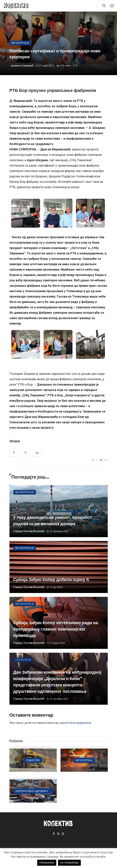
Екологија (23, 660)
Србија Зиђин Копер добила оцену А (51, 580)
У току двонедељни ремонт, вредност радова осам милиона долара (53, 521)
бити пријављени (80, 723)
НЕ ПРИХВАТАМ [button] (69, 863)
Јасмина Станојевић (22, 66)
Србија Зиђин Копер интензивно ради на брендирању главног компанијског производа (56, 629)
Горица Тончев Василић (29, 531)
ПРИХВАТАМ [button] (47, 863)
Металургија (20, 43)
